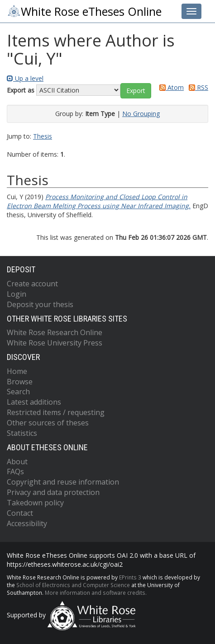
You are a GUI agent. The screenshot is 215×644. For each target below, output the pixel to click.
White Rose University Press (55, 343)
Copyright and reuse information (63, 482)
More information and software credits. (96, 593)
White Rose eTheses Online (84, 11)
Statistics (22, 433)
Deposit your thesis (40, 304)
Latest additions (34, 402)
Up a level (25, 78)
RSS (197, 87)
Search (18, 392)
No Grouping (141, 114)
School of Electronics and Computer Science (73, 585)
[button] (136, 91)
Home (17, 371)
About (17, 462)
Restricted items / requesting (56, 412)
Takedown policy (35, 503)
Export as (21, 90)
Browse (20, 382)
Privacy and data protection (53, 492)
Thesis (43, 136)
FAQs (15, 471)
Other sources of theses (48, 423)
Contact (20, 513)
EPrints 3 (130, 577)
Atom (170, 87)
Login (17, 294)
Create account (32, 284)
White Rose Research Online (55, 332)
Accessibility (27, 523)
